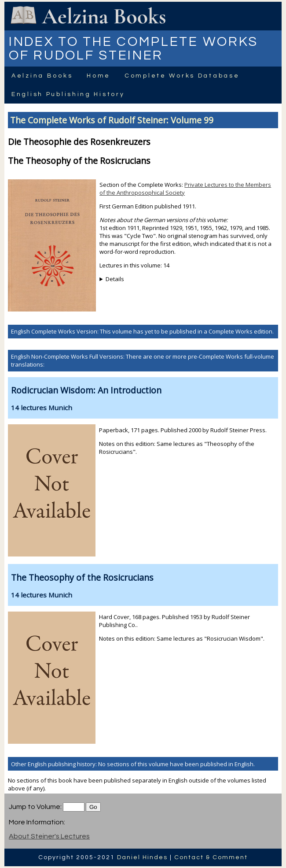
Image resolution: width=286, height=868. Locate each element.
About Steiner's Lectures (49, 836)
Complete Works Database (182, 76)
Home (99, 76)
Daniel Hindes (142, 857)
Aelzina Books (42, 76)
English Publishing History (68, 94)
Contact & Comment (211, 857)
